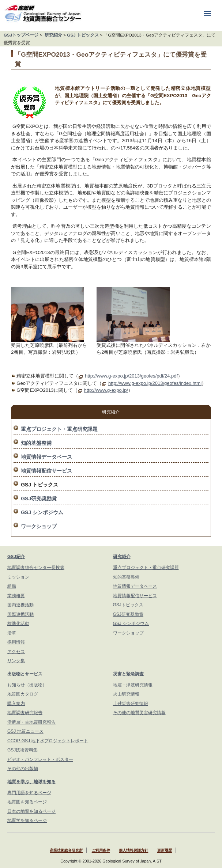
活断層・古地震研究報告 (31, 722)
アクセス (16, 652)
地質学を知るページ (27, 820)
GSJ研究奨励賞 (39, 499)
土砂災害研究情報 (131, 704)
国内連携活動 (20, 605)
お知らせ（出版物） (27, 685)
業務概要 (16, 596)
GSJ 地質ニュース (25, 731)
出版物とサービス (25, 674)
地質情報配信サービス (46, 471)
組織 (12, 586)
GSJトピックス (128, 605)
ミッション (18, 577)
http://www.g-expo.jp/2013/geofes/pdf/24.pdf (131, 376)
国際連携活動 (20, 614)
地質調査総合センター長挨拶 (36, 568)
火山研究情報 (126, 694)
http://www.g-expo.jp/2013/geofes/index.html (155, 383)
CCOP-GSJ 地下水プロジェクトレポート (48, 741)
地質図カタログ (23, 694)
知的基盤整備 (36, 443)
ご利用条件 (101, 851)
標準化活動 (18, 623)
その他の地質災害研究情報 (139, 713)
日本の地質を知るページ (31, 811)
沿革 (12, 633)
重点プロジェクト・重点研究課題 (59, 429)
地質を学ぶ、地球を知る (31, 782)
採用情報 (16, 642)
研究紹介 (53, 35)
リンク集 (16, 661)
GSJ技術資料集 (22, 750)
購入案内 (16, 704)
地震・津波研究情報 (133, 685)
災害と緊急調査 (128, 674)
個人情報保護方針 (133, 851)
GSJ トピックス (83, 35)
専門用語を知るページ (29, 793)
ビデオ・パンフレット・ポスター (40, 759)
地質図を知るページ (27, 802)
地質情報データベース (46, 457)
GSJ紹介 (16, 557)
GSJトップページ (21, 35)
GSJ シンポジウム (42, 512)
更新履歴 (165, 851)
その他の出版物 (23, 769)
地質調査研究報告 (25, 713)
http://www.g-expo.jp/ (106, 390)
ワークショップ (39, 526)
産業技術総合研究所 (66, 851)
